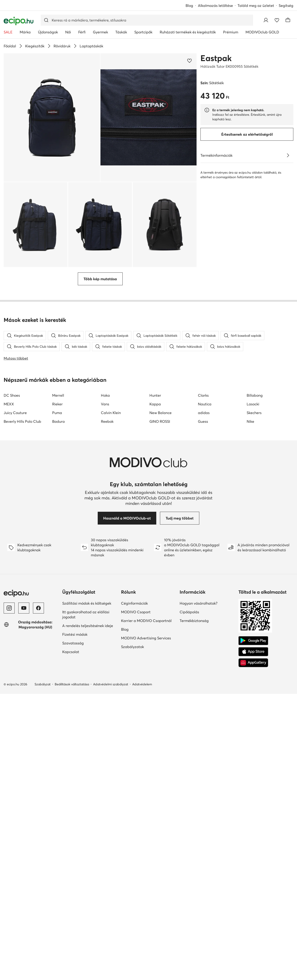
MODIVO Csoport (136, 866)
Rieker (57, 658)
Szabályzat (43, 938)
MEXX (9, 658)
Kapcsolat (71, 906)
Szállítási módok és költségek (87, 857)
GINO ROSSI (160, 676)
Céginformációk (134, 857)
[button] (52, 117)
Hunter (155, 649)
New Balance (161, 667)
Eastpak (216, 58)
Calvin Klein (111, 667)
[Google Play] (253, 895)
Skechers (254, 667)
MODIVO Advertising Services (146, 892)
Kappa (155, 658)
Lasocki (253, 658)
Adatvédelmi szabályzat (111, 938)
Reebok (107, 676)
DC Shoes (12, 649)
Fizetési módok (75, 888)
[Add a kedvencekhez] (189, 61)
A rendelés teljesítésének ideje (88, 880)
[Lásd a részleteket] (288, 155)
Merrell (58, 649)
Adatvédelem (142, 938)
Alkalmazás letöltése (215, 5)
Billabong (255, 649)
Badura (58, 676)
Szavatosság (73, 897)
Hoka (105, 649)
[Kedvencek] (277, 20)
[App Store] (253, 906)
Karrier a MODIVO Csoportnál (146, 875)
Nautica (205, 658)
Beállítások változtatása (72, 938)
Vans (105, 658)
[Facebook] (38, 862)
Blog (189, 5)
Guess (203, 676)
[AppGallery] (253, 917)
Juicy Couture (15, 667)
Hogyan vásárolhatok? (198, 857)
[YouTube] (24, 862)
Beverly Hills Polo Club (22, 676)
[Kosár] (288, 20)
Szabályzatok (132, 901)
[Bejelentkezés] (266, 20)
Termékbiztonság (194, 875)
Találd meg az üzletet (256, 5)
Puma (57, 667)
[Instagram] (9, 862)
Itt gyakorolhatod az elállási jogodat (86, 869)
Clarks (203, 649)
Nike (250, 676)
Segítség (286, 5)
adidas (204, 667)
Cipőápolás (189, 866)
